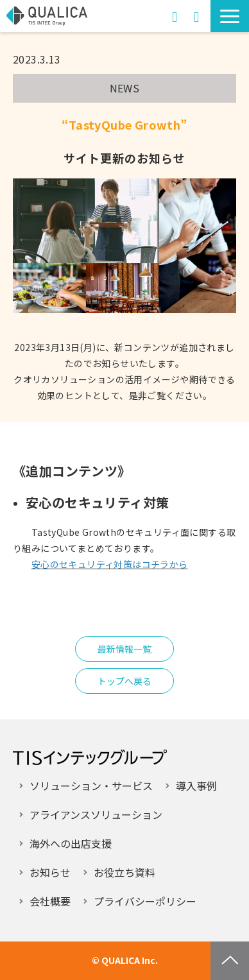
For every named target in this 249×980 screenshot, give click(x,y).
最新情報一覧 (125, 649)
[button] (230, 16)
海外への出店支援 (71, 843)
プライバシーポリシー (145, 901)
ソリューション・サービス (91, 786)
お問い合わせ (175, 16)
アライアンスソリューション (96, 814)
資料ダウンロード (196, 16)
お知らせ (50, 872)
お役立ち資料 (125, 872)
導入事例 (196, 786)
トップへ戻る (125, 681)
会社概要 (50, 901)
